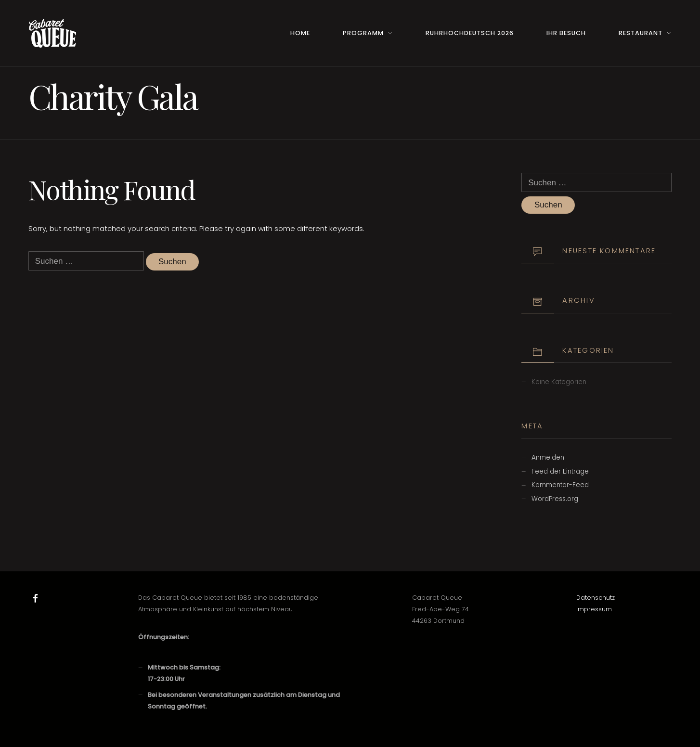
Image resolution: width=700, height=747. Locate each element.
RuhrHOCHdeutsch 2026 (470, 33)
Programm (363, 33)
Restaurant (641, 33)
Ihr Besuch (566, 33)
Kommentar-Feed (560, 485)
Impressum (594, 609)
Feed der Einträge (560, 471)
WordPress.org (555, 499)
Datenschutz (596, 598)
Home (300, 33)
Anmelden (548, 457)
